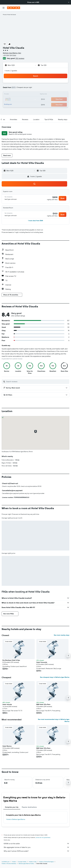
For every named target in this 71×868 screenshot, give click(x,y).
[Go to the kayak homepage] (14, 8)
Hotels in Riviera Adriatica (9, 863)
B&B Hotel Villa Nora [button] (43, 704)
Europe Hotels (22, 862)
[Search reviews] (37, 382)
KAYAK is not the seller (37, 844)
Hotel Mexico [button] (7, 746)
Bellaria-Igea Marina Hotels (26, 863)
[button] (69, 2)
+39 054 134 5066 (10, 55)
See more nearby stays (62, 635)
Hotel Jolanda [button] (7, 704)
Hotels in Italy (33, 862)
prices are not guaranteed (43, 837)
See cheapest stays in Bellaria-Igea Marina (55, 677)
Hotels (14, 862)
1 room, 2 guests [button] (11, 71)
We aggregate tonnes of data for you (37, 847)
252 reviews (20, 58)
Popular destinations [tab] (29, 807)
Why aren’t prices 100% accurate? (37, 851)
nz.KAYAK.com (6, 862)
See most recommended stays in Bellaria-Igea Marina (54, 720)
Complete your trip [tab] (12, 807)
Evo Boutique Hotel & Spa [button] (11, 660)
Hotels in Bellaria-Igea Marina (16, 819)
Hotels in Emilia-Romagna (46, 862)
